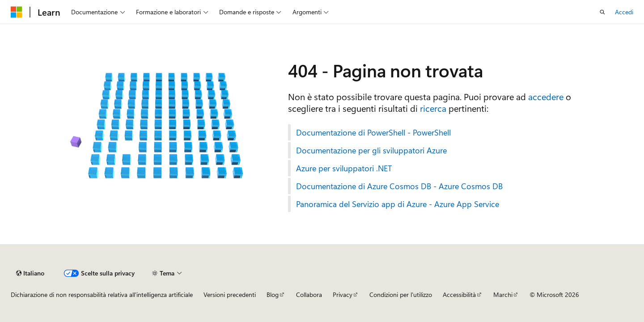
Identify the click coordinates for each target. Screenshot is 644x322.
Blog (273, 294)
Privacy (343, 294)
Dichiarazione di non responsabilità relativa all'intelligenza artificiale (102, 294)
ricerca (433, 108)
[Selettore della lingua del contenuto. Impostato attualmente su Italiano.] (30, 273)
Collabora (309, 294)
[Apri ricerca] (602, 12)
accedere (546, 96)
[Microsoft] (17, 12)
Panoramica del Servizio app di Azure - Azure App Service (398, 204)
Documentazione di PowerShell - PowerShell (373, 132)
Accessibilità (459, 294)
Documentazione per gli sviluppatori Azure (371, 150)
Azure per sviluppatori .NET (344, 168)
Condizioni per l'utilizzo (401, 294)
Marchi (503, 294)
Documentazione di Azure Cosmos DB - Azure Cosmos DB (399, 186)
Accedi (624, 12)
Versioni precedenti (230, 294)
